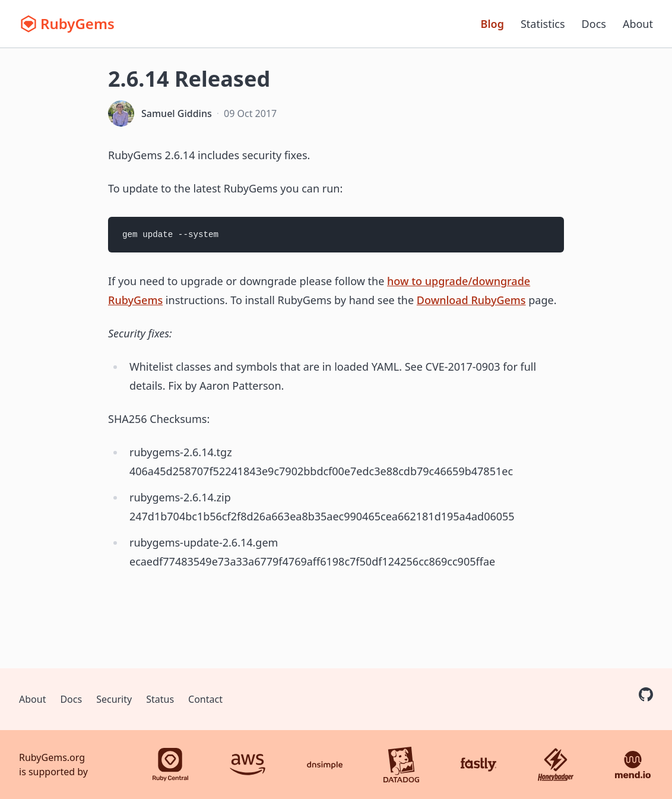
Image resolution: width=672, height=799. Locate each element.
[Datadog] (401, 765)
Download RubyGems (471, 300)
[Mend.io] (633, 765)
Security (114, 699)
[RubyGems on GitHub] (646, 694)
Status (160, 699)
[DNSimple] (325, 765)
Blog (492, 24)
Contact (205, 699)
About (638, 24)
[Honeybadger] (556, 765)
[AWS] (248, 765)
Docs (594, 24)
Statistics (543, 24)
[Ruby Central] (170, 765)
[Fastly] (478, 765)
